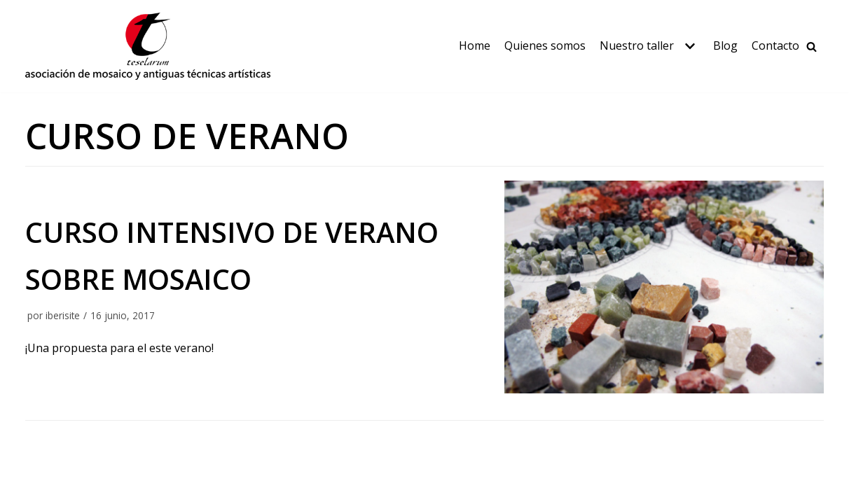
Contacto (775, 45)
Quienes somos (545, 45)
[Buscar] (812, 47)
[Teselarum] (148, 46)
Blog (725, 45)
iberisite (63, 315)
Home (475, 45)
